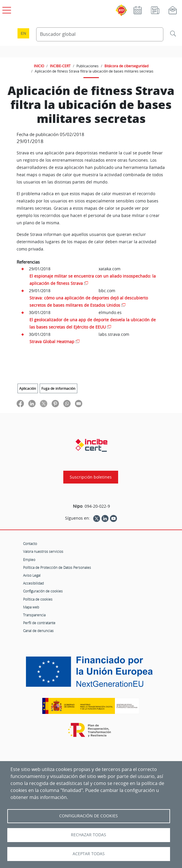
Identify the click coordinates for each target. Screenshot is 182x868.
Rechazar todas (89, 835)
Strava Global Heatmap (52, 342)
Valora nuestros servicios (43, 551)
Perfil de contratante (39, 623)
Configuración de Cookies (89, 816)
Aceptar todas (89, 854)
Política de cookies (38, 599)
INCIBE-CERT (60, 66)
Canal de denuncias (38, 631)
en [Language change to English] (23, 33)
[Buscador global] (100, 34)
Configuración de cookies (43, 591)
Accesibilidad (33, 583)
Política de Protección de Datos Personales (57, 567)
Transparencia (34, 615)
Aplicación (28, 388)
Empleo (29, 560)
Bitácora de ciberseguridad (126, 66)
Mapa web (31, 607)
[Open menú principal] (6, 9)
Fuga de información (58, 388)
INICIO (39, 66)
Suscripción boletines (91, 477)
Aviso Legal (32, 575)
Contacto (30, 544)
